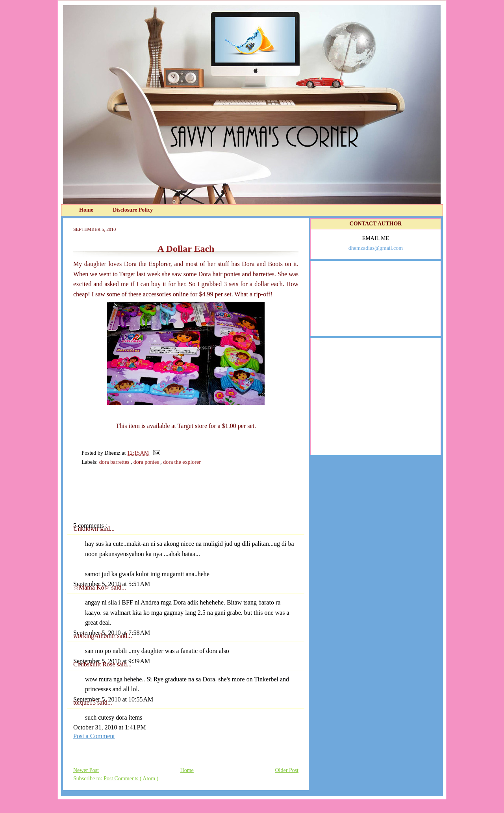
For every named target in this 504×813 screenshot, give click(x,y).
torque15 (85, 702)
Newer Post (86, 770)
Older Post (287, 770)
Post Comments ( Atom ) (131, 779)
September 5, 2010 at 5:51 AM (112, 584)
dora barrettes (115, 462)
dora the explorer (182, 462)
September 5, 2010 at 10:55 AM (113, 699)
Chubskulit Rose (95, 664)
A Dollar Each (186, 249)
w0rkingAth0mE (95, 636)
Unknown (86, 529)
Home (87, 210)
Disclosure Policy (133, 210)
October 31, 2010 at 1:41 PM (110, 727)
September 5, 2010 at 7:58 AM (112, 633)
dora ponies (147, 462)
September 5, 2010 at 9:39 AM (112, 661)
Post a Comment (94, 736)
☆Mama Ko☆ (92, 587)
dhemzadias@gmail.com (376, 248)
